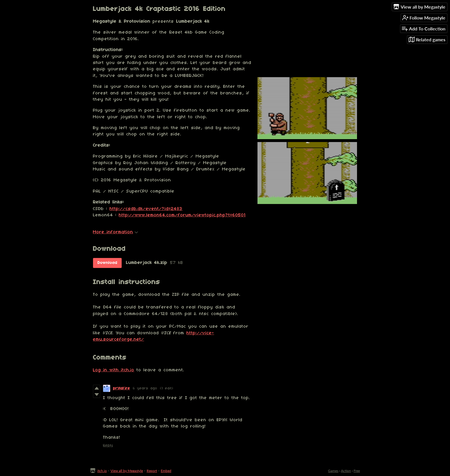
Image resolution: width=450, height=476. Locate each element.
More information (116, 232)
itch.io (102, 471)
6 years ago (145, 388)
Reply (108, 445)
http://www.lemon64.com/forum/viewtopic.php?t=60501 (182, 215)
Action (346, 471)
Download (107, 263)
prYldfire (122, 388)
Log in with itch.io (114, 370)
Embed (166, 471)
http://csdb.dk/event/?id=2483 (146, 209)
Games (333, 471)
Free (357, 471)
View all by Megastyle (127, 471)
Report (152, 471)
